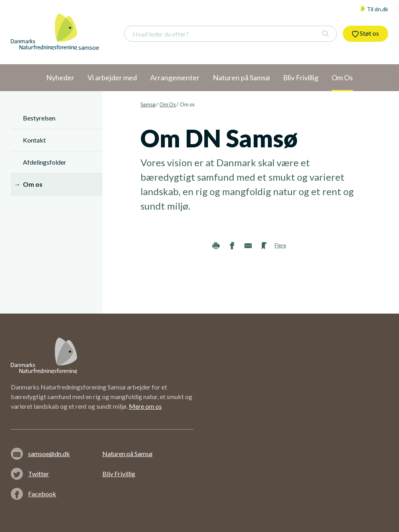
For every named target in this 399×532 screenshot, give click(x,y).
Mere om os (145, 406)
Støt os (365, 33)
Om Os (168, 104)
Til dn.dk (374, 9)
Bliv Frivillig (119, 474)
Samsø (148, 104)
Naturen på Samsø (127, 454)
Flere (280, 245)
